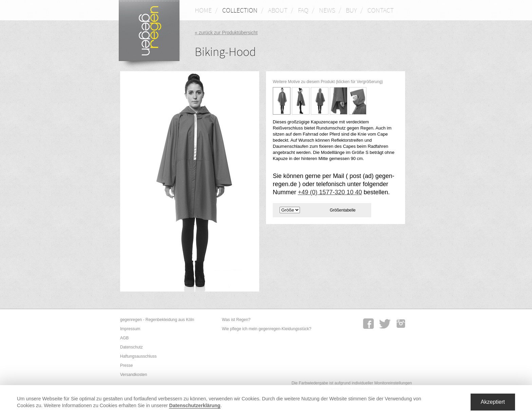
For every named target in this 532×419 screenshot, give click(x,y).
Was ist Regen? (236, 320)
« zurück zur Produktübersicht (226, 33)
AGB (124, 338)
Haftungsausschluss (138, 356)
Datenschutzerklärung (195, 405)
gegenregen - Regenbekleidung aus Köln (157, 320)
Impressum (130, 329)
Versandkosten (134, 375)
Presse (126, 365)
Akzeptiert (493, 402)
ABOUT (278, 10)
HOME (203, 10)
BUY (351, 10)
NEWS (327, 10)
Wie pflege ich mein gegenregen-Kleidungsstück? (267, 329)
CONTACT (381, 10)
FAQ (303, 10)
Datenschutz (131, 347)
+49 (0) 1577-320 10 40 (330, 192)
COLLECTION (240, 10)
